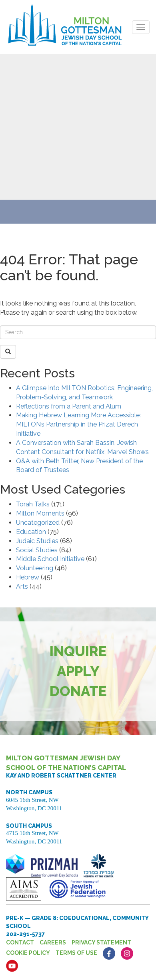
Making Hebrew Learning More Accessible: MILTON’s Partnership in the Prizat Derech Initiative (78, 424)
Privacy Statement (101, 942)
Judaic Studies (37, 541)
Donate (78, 691)
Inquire (78, 651)
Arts (22, 586)
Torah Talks (33, 504)
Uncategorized (38, 523)
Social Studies (37, 550)
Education (31, 532)
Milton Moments (40, 513)
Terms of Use (76, 953)
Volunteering (35, 568)
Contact (20, 942)
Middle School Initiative (50, 559)
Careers (53, 942)
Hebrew (28, 577)
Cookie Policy (28, 953)
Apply (78, 671)
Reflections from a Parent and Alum (69, 406)
